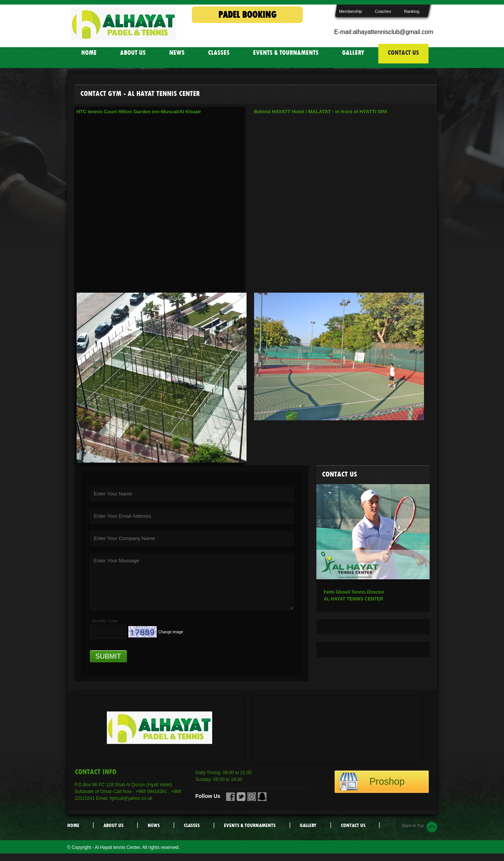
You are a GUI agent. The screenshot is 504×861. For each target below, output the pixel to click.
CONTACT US (403, 53)
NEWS (177, 53)
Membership (351, 11)
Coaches (383, 11)
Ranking (412, 11)
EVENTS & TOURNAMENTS (286, 53)
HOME (89, 53)
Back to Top (413, 826)
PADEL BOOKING (247, 15)
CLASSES (219, 53)
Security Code (105, 621)
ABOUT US (133, 53)
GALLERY (353, 53)
